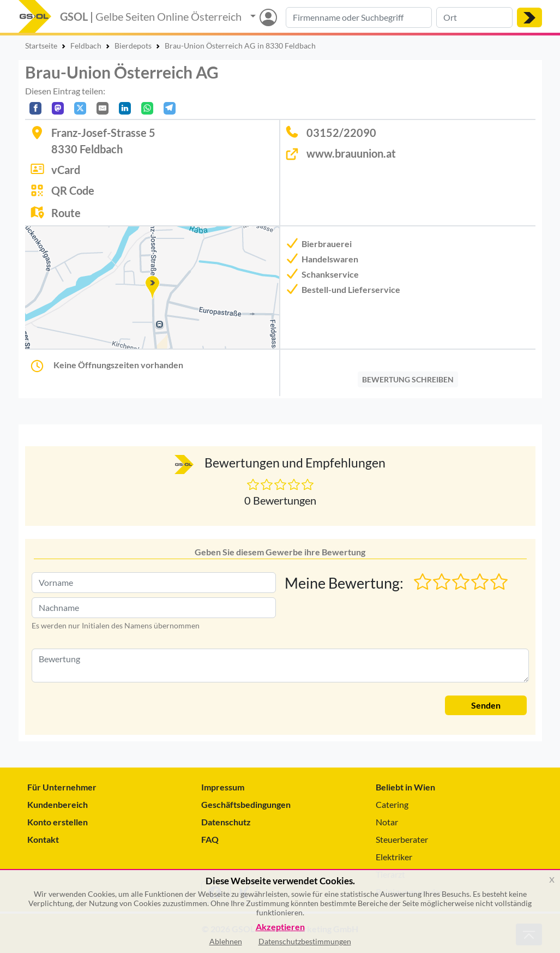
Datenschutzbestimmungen (305, 941)
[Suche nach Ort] (474, 17)
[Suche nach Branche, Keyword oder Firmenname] (359, 17)
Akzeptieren (280, 927)
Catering (392, 804)
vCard (66, 170)
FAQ (210, 839)
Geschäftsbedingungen (246, 804)
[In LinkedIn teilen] (125, 108)
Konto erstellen (58, 822)
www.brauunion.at (351, 153)
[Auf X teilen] (80, 108)
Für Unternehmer (62, 787)
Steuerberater (402, 839)
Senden (486, 705)
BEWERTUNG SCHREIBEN (408, 379)
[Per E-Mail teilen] (103, 108)
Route (66, 213)
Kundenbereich (58, 804)
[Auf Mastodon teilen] (58, 108)
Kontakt (43, 839)
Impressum (223, 787)
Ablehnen (226, 941)
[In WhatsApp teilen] (147, 108)
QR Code (73, 190)
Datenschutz (226, 822)
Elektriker (394, 857)
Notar (387, 822)
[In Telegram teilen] (170, 108)
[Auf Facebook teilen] (35, 108)
